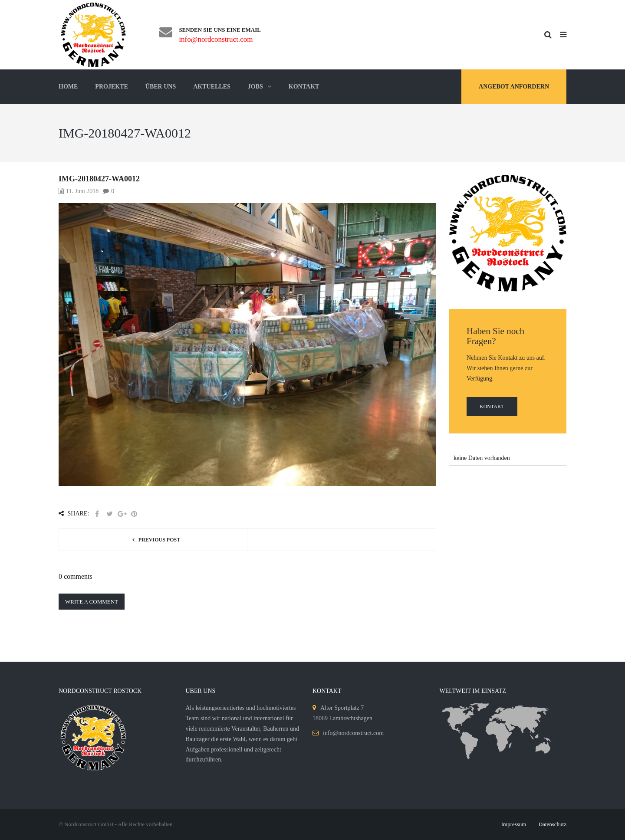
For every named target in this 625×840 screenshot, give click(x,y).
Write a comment (92, 602)
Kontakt (492, 407)
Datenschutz (553, 824)
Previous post (159, 540)
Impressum (514, 824)
